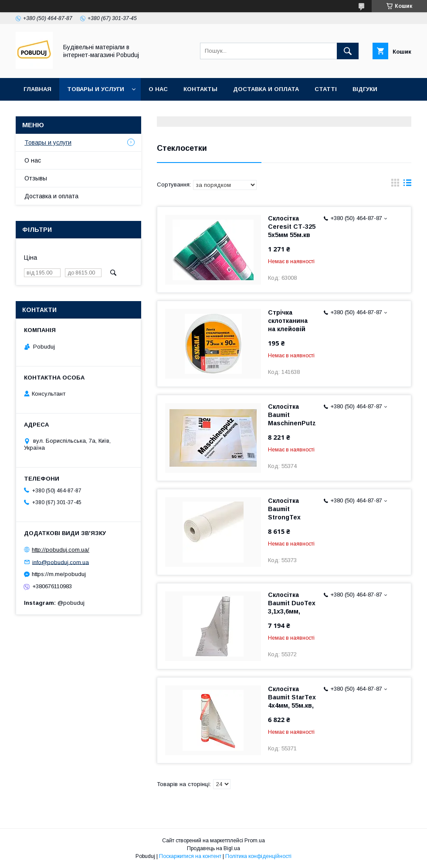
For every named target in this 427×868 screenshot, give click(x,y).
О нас (158, 89)
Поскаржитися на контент (190, 856)
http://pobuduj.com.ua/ (61, 550)
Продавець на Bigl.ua (213, 848)
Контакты (200, 89)
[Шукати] (348, 51)
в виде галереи (395, 185)
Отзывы (36, 178)
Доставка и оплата (266, 89)
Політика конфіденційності (258, 856)
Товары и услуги (96, 89)
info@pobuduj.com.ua (61, 562)
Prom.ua (255, 841)
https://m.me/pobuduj (59, 574)
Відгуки (365, 89)
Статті (326, 89)
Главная (37, 89)
